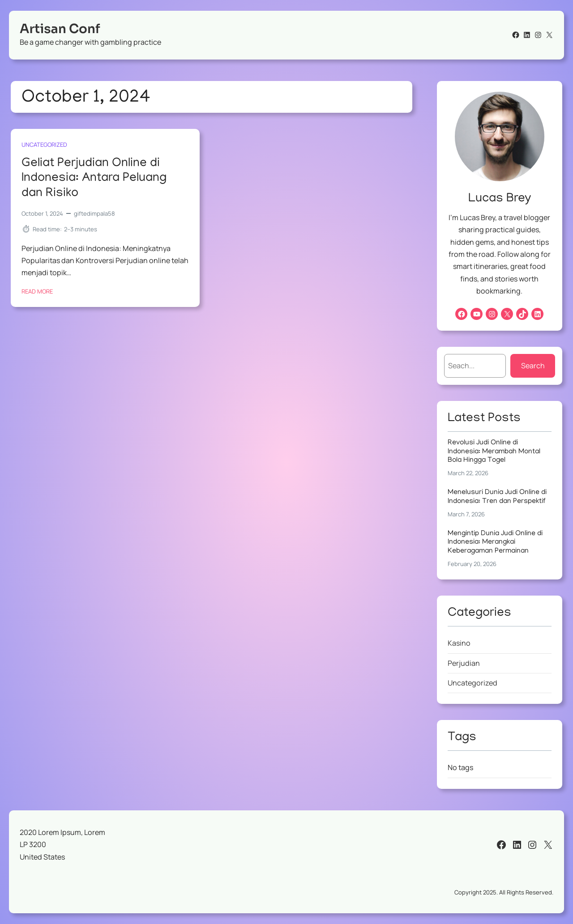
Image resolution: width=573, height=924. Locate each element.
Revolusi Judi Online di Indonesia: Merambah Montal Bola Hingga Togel (494, 452)
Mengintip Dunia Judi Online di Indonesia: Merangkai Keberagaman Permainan (495, 543)
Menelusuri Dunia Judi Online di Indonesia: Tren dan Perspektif (497, 497)
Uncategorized (44, 145)
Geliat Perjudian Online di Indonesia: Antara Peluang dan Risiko (94, 179)
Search (533, 366)
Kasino (459, 643)
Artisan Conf (60, 29)
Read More (37, 291)
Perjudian (464, 663)
